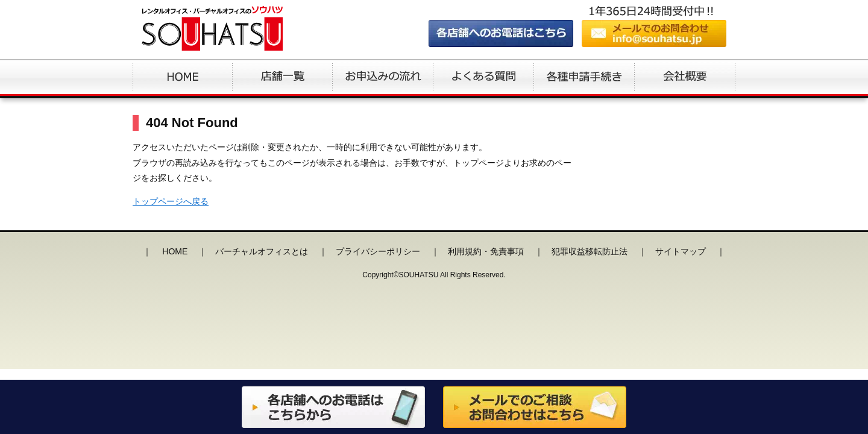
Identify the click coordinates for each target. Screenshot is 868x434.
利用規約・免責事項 (486, 251)
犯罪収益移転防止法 (590, 251)
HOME (175, 251)
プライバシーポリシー (378, 251)
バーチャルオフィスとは (262, 251)
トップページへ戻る (171, 201)
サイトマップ (681, 251)
